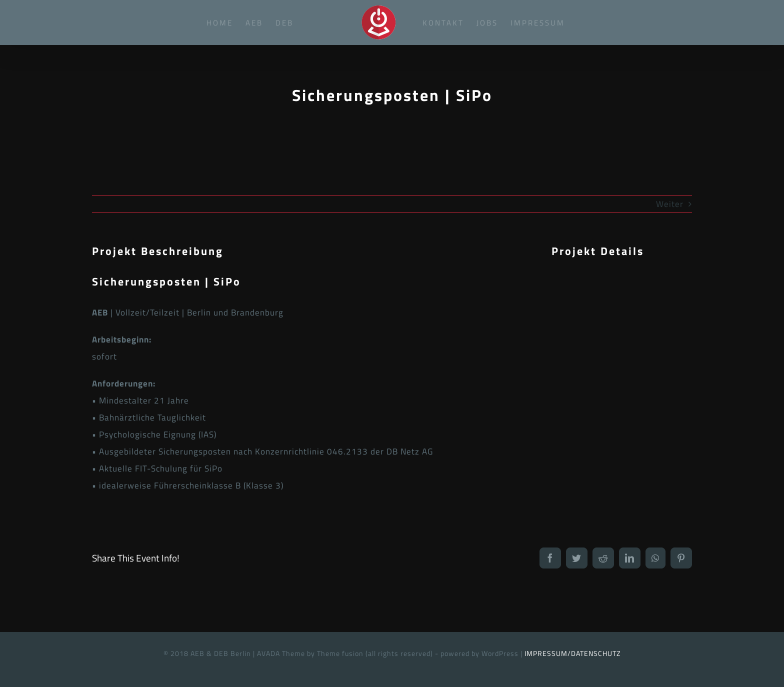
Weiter (670, 204)
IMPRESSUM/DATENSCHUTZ (573, 653)
